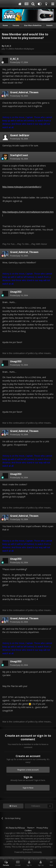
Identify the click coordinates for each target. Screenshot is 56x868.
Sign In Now (28, 788)
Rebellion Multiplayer (25, 49)
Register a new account (28, 770)
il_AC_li (8, 46)
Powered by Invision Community (28, 852)
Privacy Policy (42, 828)
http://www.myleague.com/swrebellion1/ (22, 187)
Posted (19, 62)
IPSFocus (21, 828)
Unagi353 (16, 292)
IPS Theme (10, 828)
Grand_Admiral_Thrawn (24, 92)
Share (13, 806)
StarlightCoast (19, 155)
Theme (31, 828)
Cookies (28, 830)
